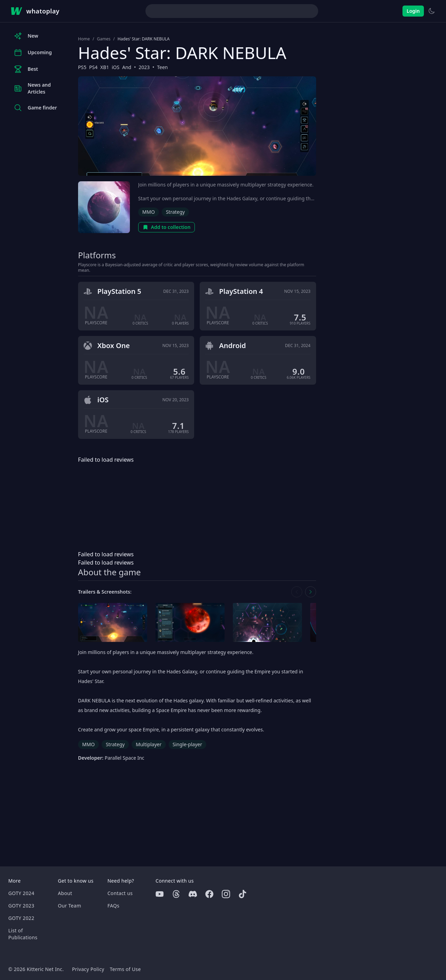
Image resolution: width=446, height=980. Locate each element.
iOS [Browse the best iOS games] (115, 67)
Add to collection (167, 227)
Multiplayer (149, 744)
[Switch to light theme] (431, 11)
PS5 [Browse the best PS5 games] (82, 67)
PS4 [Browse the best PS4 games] (93, 67)
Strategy (175, 212)
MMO (149, 212)
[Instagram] (226, 894)
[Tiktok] (243, 894)
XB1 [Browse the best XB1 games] (105, 67)
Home (84, 39)
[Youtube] (160, 894)
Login (413, 11)
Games (103, 39)
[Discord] (193, 894)
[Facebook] (209, 894)
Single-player (187, 744)
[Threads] (176, 894)
